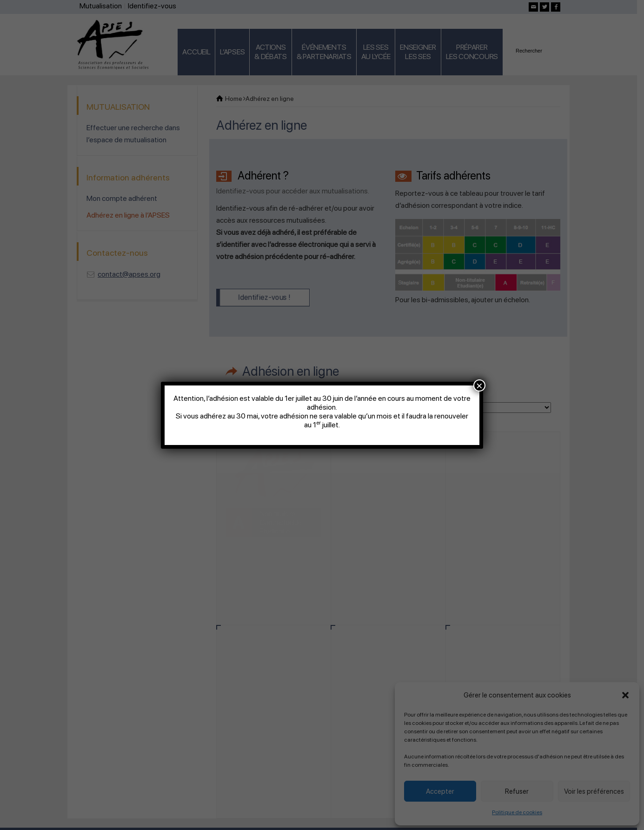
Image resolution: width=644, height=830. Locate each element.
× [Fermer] (479, 385)
